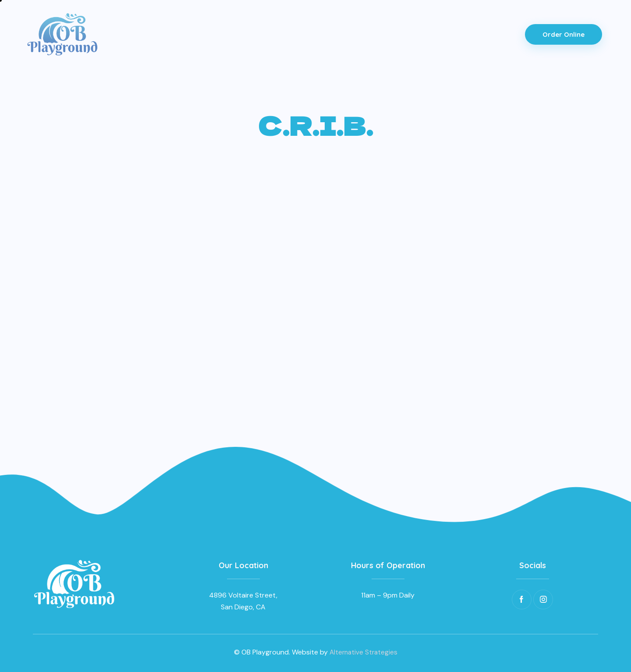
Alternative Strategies (363, 652)
